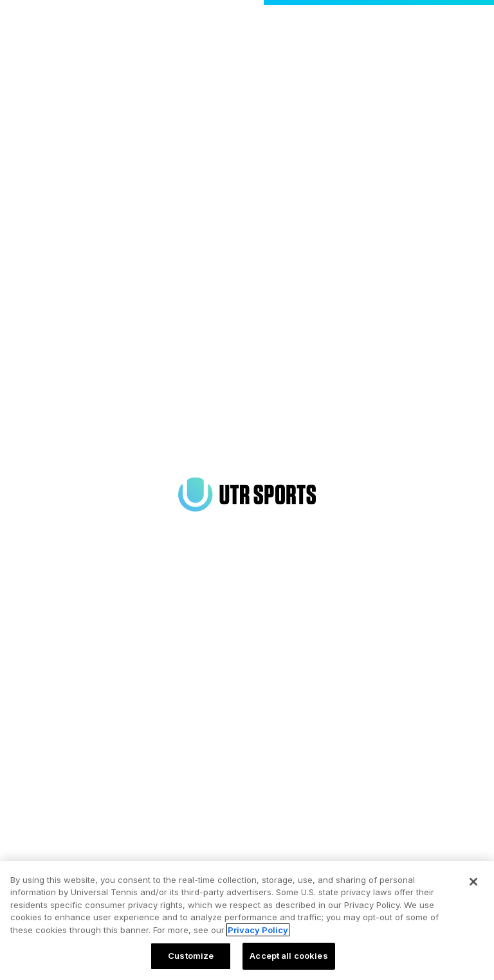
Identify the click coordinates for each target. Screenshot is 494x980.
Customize (191, 956)
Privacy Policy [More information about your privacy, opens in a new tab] (258, 930)
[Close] (473, 882)
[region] (247, 921)
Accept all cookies (288, 956)
